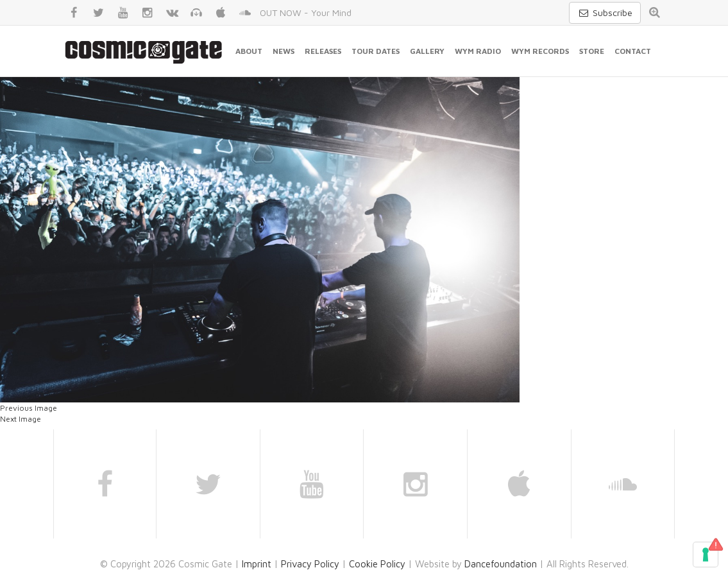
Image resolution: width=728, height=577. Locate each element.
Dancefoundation (501, 564)
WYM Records (540, 51)
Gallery (427, 51)
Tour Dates (376, 51)
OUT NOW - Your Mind (306, 13)
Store (592, 51)
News (284, 51)
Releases (323, 51)
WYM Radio (478, 51)
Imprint (257, 564)
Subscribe (605, 13)
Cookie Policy (377, 564)
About (249, 51)
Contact (633, 51)
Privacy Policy (310, 564)
